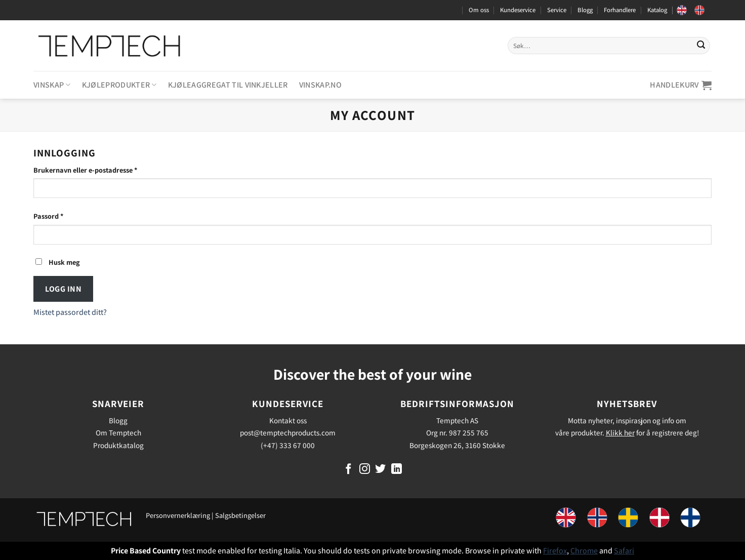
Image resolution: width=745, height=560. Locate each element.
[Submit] (701, 46)
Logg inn (63, 289)
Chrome (584, 551)
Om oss (479, 10)
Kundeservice (518, 10)
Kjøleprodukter (119, 85)
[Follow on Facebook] (348, 470)
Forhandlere (620, 10)
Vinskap (52, 85)
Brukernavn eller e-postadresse (98, 169)
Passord (61, 215)
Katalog (657, 10)
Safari (624, 551)
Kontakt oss (288, 420)
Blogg (585, 10)
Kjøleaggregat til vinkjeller (228, 85)
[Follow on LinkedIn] (397, 470)
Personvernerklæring (178, 515)
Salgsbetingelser (240, 515)
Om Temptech (118, 432)
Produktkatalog (118, 445)
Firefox (555, 551)
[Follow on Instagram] (365, 470)
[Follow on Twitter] (380, 470)
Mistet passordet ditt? (70, 312)
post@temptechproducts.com (288, 432)
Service (557, 10)
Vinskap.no (320, 85)
